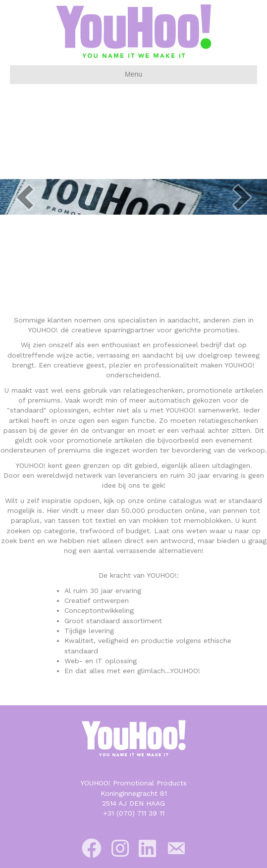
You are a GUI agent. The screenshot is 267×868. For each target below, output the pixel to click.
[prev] (25, 197)
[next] (242, 197)
